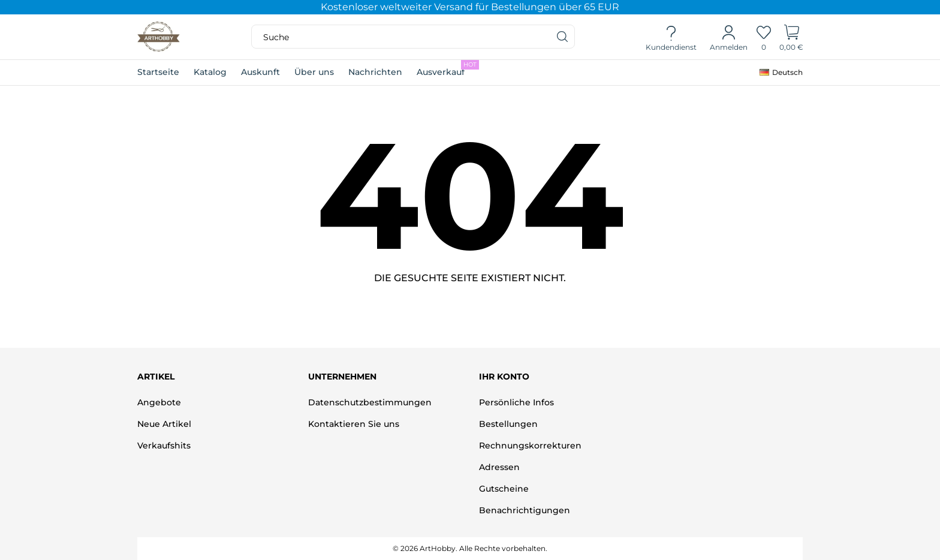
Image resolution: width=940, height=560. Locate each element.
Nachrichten (375, 72)
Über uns (314, 72)
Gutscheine (504, 489)
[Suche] (563, 37)
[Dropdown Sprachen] (781, 73)
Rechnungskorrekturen (530, 445)
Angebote (159, 402)
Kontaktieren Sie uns (354, 424)
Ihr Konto (504, 377)
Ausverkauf (448, 69)
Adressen (499, 467)
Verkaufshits (164, 445)
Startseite (158, 72)
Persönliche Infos (516, 402)
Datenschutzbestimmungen (370, 402)
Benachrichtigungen (525, 510)
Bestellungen (508, 424)
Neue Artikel (164, 424)
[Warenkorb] (792, 37)
